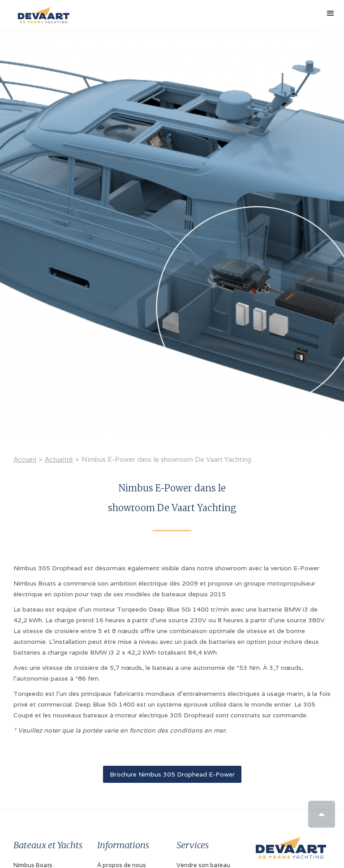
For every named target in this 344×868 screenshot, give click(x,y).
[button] (331, 13)
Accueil (25, 459)
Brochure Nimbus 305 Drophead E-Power (172, 774)
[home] (41, 12)
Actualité (59, 459)
